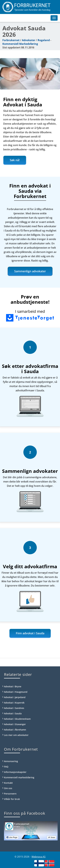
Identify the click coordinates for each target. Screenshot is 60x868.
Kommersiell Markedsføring (20, 44)
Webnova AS (38, 857)
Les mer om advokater (16, 735)
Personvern (10, 794)
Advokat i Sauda (13, 713)
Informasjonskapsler (15, 772)
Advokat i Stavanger (15, 724)
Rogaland (44, 40)
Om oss (8, 788)
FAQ (6, 767)
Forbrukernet (11, 40)
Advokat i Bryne (13, 686)
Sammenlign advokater (30, 271)
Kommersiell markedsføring (19, 777)
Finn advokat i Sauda (30, 633)
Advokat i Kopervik (14, 703)
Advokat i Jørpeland (15, 697)
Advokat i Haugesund (16, 692)
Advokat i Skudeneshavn (17, 719)
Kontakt (8, 783)
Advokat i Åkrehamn (15, 730)
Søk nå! (15, 160)
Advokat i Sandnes (14, 708)
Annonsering (11, 761)
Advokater (29, 40)
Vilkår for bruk (12, 799)
